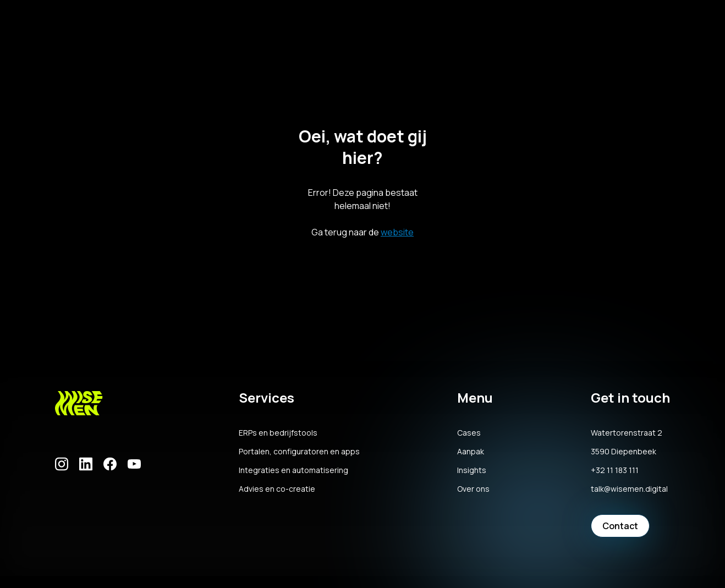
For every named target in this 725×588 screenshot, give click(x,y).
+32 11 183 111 (615, 470)
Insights (472, 470)
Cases (469, 433)
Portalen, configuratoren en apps (299, 452)
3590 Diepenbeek (624, 452)
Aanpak (471, 452)
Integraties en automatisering (293, 470)
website (397, 232)
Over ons (473, 489)
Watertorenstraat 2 (627, 433)
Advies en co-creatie (277, 489)
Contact (620, 526)
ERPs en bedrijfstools (278, 433)
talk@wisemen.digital (629, 489)
